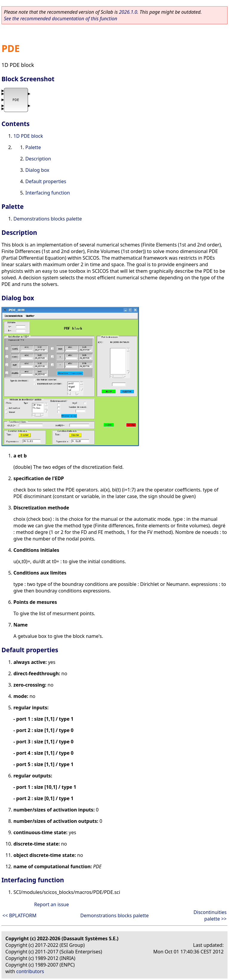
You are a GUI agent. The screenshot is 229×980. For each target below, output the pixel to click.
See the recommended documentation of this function (61, 19)
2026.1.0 (128, 12)
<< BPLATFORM (19, 915)
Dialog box (37, 170)
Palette (33, 147)
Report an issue (52, 904)
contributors (30, 971)
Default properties (46, 181)
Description (38, 159)
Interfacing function (48, 193)
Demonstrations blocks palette (48, 219)
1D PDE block (28, 136)
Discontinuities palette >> (210, 915)
